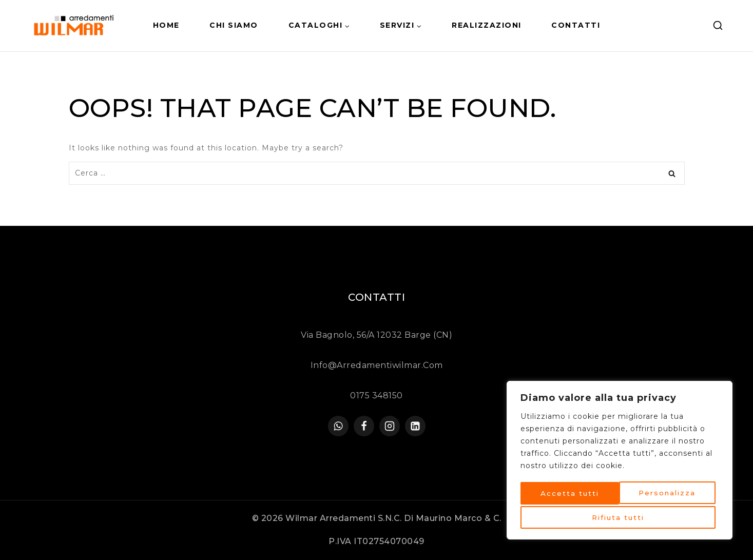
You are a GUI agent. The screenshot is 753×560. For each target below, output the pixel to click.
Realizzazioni (487, 25)
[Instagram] (390, 426)
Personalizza (569, 495)
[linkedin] (415, 426)
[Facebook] (364, 426)
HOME (166, 25)
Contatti (576, 25)
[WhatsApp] (338, 426)
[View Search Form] (718, 26)
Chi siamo (234, 25)
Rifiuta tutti (668, 495)
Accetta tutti (620, 517)
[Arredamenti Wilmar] (75, 26)
